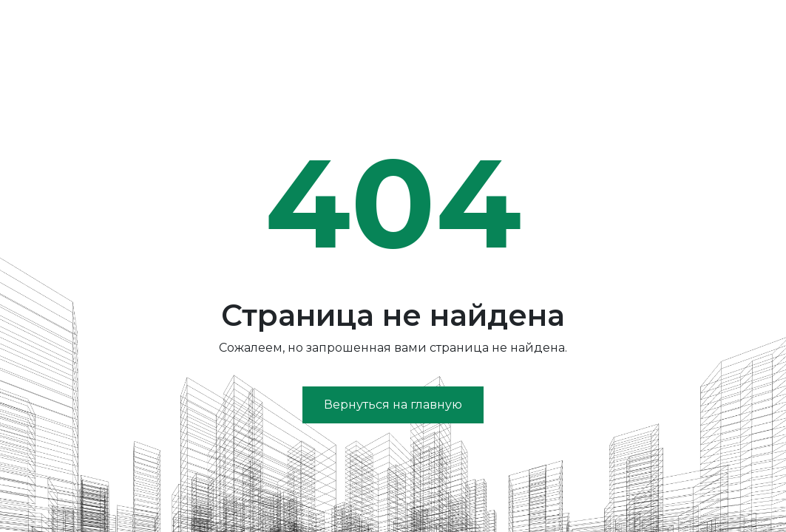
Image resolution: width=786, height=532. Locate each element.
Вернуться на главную (393, 405)
